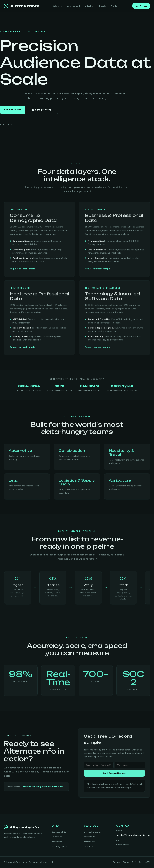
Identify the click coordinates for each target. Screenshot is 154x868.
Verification (89, 837)
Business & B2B (59, 832)
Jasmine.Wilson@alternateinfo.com (42, 788)
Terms (126, 862)
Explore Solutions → (43, 110)
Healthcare (57, 842)
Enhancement (73, 6)
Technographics (59, 846)
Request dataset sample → (24, 271)
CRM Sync (89, 846)
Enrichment (89, 842)
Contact (115, 6)
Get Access (141, 6)
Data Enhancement (93, 832)
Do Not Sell (137, 862)
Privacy (116, 862)
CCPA (148, 862)
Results (103, 6)
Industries (90, 6)
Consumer (57, 837)
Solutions (57, 6)
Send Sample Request (114, 774)
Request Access (13, 110)
